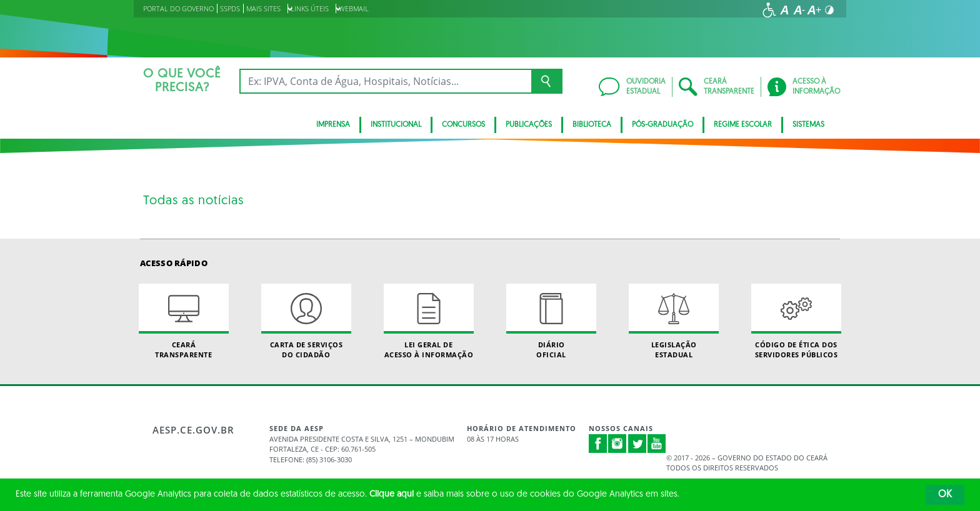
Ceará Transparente (184, 321)
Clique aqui (392, 494)
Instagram (617, 444)
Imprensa (333, 125)
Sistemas (808, 125)
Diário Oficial (551, 321)
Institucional (396, 125)
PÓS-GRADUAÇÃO (662, 125)
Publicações (529, 125)
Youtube (657, 444)
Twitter (637, 444)
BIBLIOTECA (592, 125)
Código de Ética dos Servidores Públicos (796, 321)
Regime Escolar (743, 125)
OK (945, 495)
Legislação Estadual (674, 321)
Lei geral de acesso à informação (429, 321)
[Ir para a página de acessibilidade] (769, 10)
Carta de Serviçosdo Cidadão (306, 321)
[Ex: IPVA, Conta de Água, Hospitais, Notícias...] (385, 81)
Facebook (598, 444)
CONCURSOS (463, 125)
